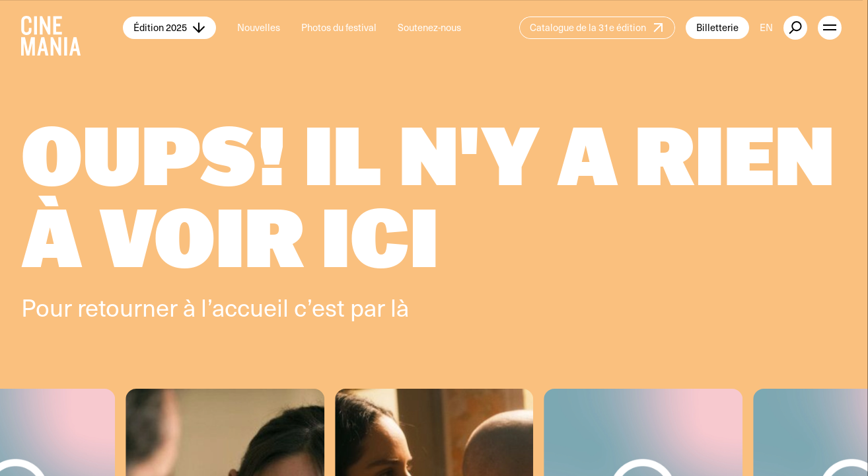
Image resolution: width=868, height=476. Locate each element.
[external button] (795, 28)
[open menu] (830, 28)
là (400, 306)
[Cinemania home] (72, 28)
